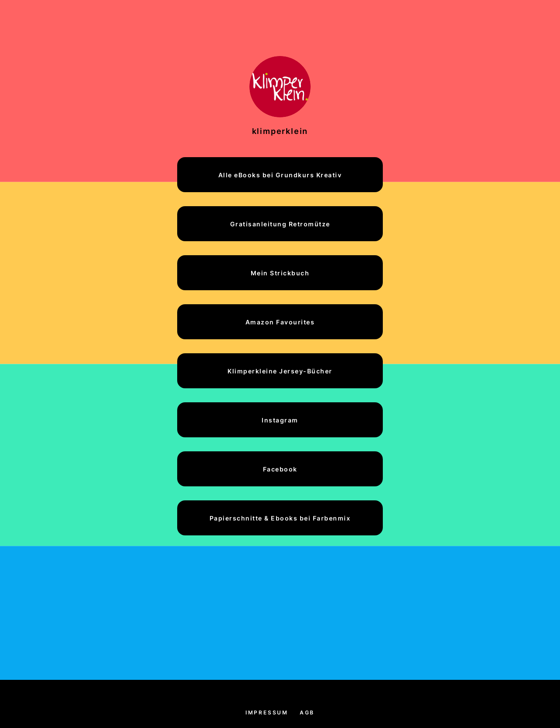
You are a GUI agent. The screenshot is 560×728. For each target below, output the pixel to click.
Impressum (267, 712)
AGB (307, 712)
